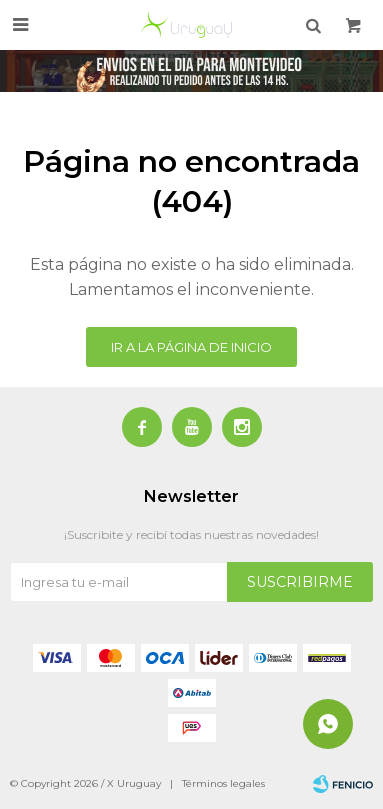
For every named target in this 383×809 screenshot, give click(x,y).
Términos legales (223, 783)
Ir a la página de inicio (191, 347)
